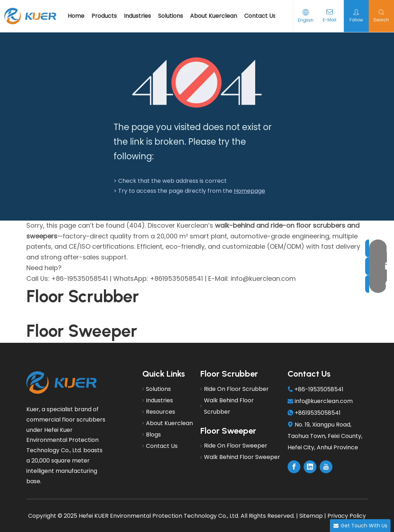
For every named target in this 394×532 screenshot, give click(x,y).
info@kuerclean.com (324, 401)
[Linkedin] (310, 467)
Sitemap (311, 516)
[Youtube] (326, 467)
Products (104, 16)
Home (76, 16)
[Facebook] (294, 467)
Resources (161, 412)
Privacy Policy (347, 516)
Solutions (170, 16)
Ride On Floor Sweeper (236, 446)
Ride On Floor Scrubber (236, 389)
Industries (137, 16)
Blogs (153, 435)
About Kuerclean (214, 16)
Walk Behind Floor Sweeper (242, 457)
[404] (197, 82)
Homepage (249, 191)
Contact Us (260, 16)
